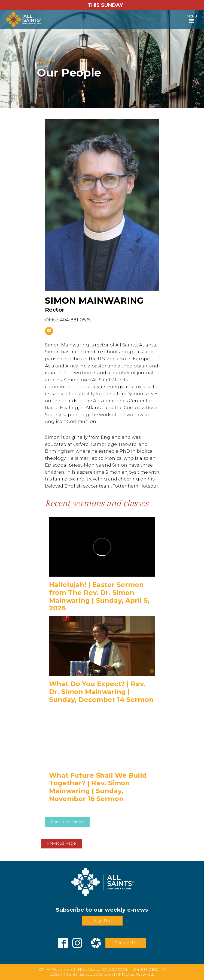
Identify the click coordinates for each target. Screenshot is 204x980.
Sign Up (102, 920)
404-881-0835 (145, 969)
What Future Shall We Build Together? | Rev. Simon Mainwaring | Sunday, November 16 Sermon (98, 787)
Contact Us (126, 943)
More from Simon (67, 822)
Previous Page (61, 843)
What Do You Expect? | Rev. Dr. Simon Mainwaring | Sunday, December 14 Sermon (101, 692)
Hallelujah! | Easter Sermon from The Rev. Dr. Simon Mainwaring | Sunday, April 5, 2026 (99, 596)
